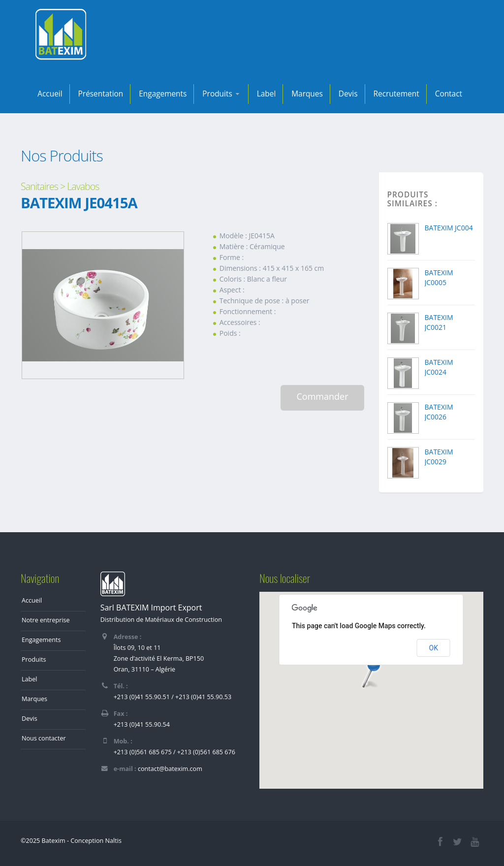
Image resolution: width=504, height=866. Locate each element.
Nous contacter (44, 738)
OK (434, 648)
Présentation (101, 94)
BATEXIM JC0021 (439, 322)
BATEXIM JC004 (449, 228)
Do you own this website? (326, 648)
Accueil (50, 94)
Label (267, 94)
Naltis (113, 841)
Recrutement (396, 94)
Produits (221, 94)
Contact (449, 94)
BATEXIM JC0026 (439, 412)
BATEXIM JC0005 (439, 277)
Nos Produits (62, 156)
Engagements (163, 94)
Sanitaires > (43, 186)
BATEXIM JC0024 (439, 367)
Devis (348, 94)
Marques (307, 94)
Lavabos (83, 186)
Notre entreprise (46, 620)
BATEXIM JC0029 (439, 457)
